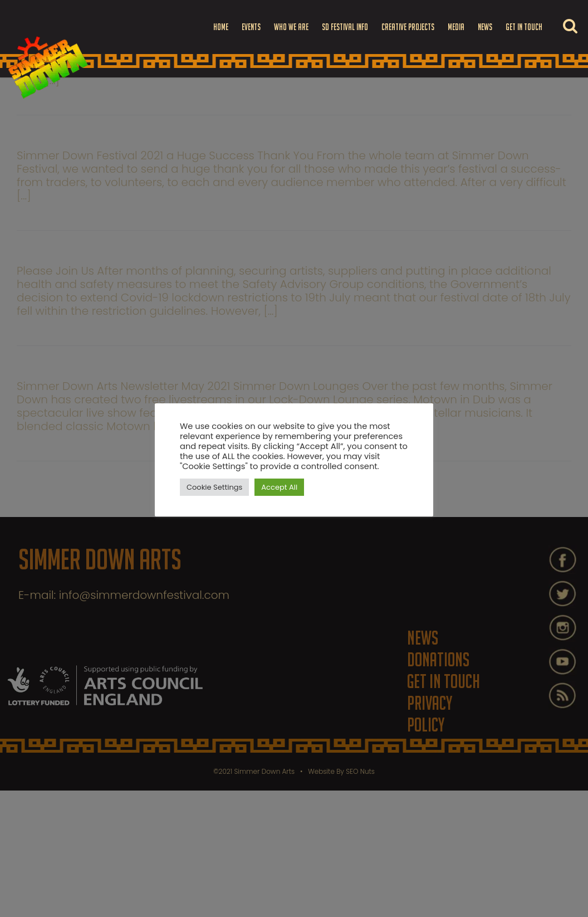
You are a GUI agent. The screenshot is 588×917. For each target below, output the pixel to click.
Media (456, 27)
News (485, 27)
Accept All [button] (279, 487)
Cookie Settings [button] (214, 487)
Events (251, 27)
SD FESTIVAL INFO (345, 27)
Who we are (291, 27)
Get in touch (524, 27)
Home (221, 27)
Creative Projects (408, 27)
